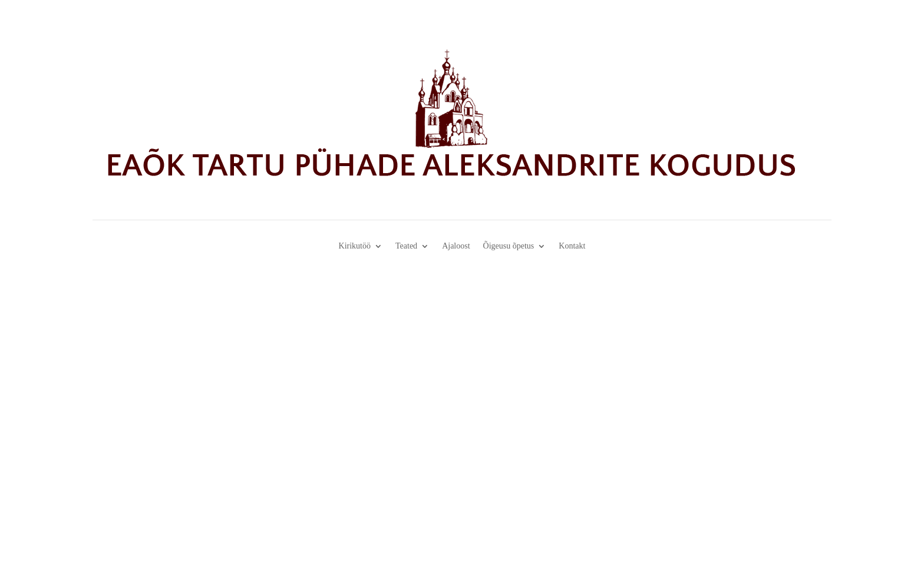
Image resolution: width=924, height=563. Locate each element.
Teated (406, 246)
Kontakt (572, 246)
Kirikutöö (355, 246)
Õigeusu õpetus (509, 246)
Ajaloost (456, 246)
